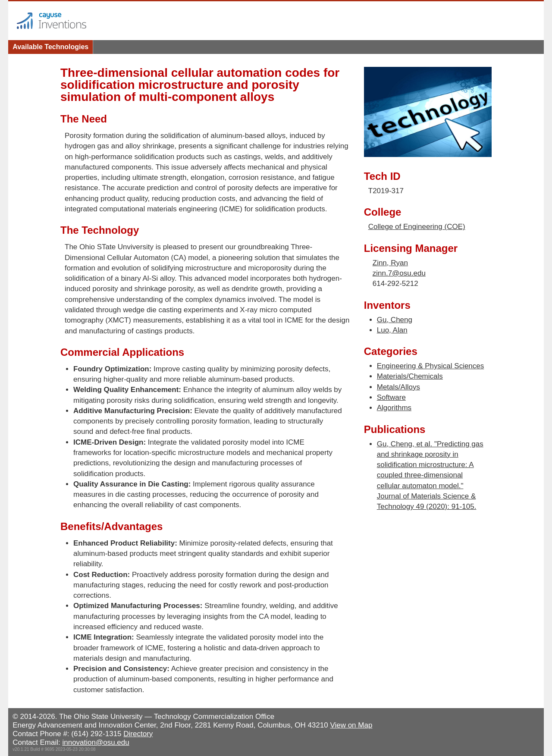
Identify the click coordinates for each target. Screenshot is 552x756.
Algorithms (394, 408)
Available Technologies (50, 47)
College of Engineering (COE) (417, 227)
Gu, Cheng (395, 320)
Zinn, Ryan (390, 263)
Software (391, 397)
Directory (138, 734)
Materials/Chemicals (410, 376)
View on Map (351, 725)
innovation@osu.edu (96, 742)
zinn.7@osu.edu (399, 273)
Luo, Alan (392, 330)
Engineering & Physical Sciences (431, 366)
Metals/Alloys (398, 387)
